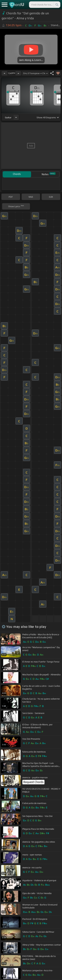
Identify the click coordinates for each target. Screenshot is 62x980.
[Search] (57, 5)
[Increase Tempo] (18, 73)
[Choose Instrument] (16, 117)
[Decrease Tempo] (4, 73)
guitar (8, 117)
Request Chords (33, 782)
